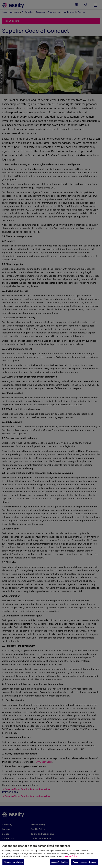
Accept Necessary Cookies (85, 862)
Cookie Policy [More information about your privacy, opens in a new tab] (71, 856)
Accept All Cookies (60, 862)
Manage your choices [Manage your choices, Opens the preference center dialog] (13, 862)
